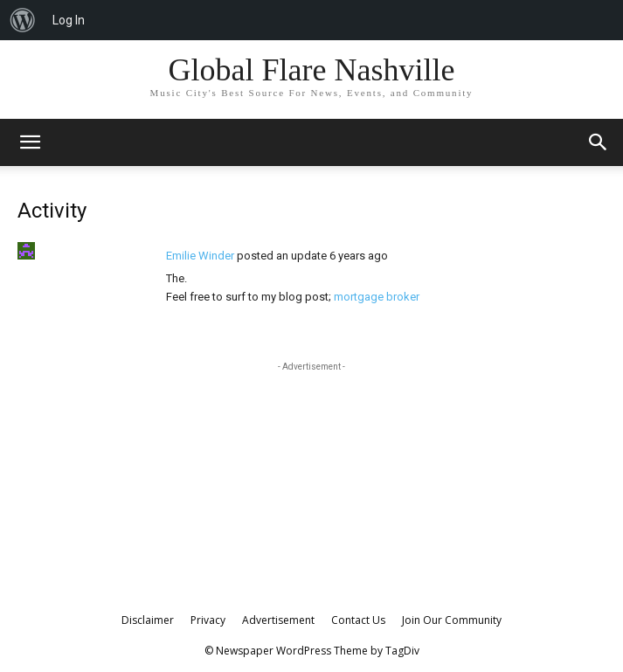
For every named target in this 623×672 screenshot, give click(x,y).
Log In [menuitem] (69, 20)
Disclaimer (148, 620)
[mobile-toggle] (30, 142)
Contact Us (358, 620)
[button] (599, 142)
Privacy (208, 620)
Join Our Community (452, 620)
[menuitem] (23, 20)
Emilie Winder (200, 256)
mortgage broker (377, 297)
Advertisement (278, 620)
